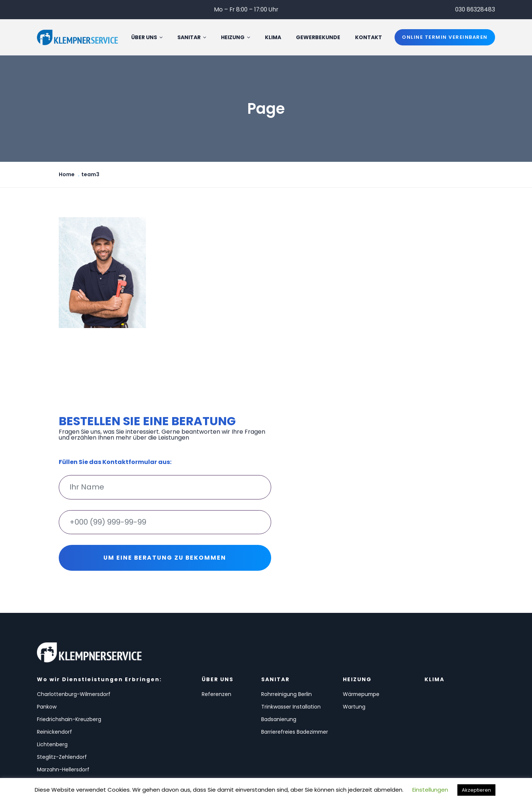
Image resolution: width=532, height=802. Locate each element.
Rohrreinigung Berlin (245, 686)
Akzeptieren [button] (476, 790)
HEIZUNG (238, 38)
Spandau (119, 734)
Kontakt (371, 38)
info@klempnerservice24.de (458, 729)
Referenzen (192, 692)
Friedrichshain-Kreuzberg (56, 706)
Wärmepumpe (305, 686)
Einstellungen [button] (430, 790)
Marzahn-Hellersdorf (63, 734)
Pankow (117, 686)
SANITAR (194, 38)
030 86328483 (475, 9)
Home (67, 175)
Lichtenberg (52, 722)
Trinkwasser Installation (235, 701)
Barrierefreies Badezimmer (237, 732)
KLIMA (275, 38)
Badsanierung (237, 717)
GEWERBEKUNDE (320, 38)
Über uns (149, 38)
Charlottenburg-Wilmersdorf (58, 689)
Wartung (297, 699)
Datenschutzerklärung (450, 745)
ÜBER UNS (186, 674)
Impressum (434, 762)
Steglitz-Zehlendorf (132, 722)
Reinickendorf (125, 704)
